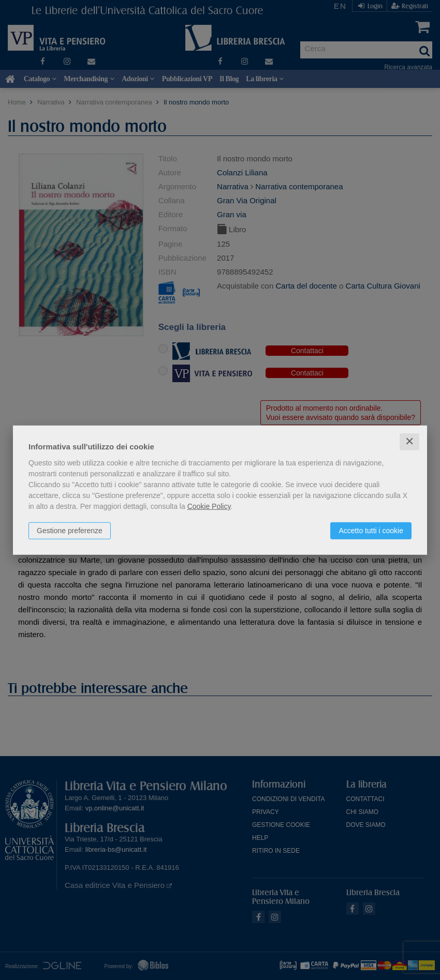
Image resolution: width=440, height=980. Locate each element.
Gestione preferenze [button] (70, 531)
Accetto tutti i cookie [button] (371, 531)
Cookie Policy (209, 506)
